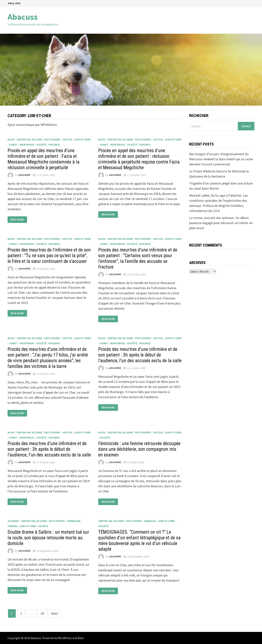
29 (42, 613)
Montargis (27, 145)
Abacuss (23, 17)
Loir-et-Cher (82, 139)
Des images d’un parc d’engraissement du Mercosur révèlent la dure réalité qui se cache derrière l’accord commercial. (221, 159)
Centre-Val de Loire (29, 139)
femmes (12, 526)
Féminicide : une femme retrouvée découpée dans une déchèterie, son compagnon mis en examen (139, 449)
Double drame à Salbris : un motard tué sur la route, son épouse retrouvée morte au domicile (48, 538)
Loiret (13, 145)
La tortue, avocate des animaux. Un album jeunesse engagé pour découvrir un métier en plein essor (221, 223)
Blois (11, 139)
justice (67, 139)
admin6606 (24, 175)
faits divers (52, 139)
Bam (81, 638)
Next (55, 613)
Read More (17, 220)
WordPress (65, 638)
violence (54, 145)
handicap (150, 521)
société (41, 145)
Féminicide (74, 521)
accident (13, 521)
